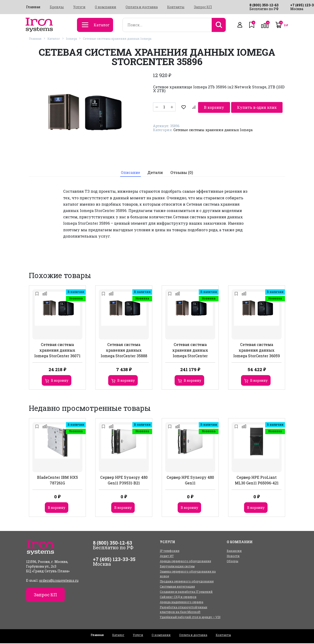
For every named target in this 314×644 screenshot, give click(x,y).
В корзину (195, 107)
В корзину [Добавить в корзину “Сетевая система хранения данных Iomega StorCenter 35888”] (126, 381)
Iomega (71, 39)
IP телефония (170, 551)
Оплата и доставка (142, 7)
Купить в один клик (239, 107)
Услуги (79, 7)
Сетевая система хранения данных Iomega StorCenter (190, 351)
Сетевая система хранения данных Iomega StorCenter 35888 (124, 351)
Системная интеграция (177, 587)
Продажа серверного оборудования (187, 582)
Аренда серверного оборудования (185, 562)
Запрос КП (203, 7)
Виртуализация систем (177, 567)
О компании (105, 7)
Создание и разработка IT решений (186, 592)
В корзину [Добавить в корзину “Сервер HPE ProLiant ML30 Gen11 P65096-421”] (256, 508)
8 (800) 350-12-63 (264, 5)
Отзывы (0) (183, 173)
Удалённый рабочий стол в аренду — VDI (190, 618)
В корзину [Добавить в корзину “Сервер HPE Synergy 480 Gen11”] (189, 508)
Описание (130, 173)
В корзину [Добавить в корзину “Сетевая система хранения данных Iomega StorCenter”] (192, 381)
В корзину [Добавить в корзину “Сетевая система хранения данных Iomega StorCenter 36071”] (60, 381)
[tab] (130, 173)
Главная (33, 7)
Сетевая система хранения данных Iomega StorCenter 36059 (257, 351)
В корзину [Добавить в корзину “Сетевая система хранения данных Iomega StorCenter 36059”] (259, 381)
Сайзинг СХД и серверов (178, 597)
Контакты (176, 7)
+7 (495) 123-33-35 (114, 560)
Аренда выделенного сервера (182, 603)
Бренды (57, 7)
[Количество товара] (164, 107)
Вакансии (234, 551)
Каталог (54, 39)
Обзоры (232, 562)
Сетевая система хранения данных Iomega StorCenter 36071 (57, 351)
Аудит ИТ (167, 557)
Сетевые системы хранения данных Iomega (117, 39)
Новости (233, 557)
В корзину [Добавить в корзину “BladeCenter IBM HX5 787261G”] (57, 508)
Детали (156, 173)
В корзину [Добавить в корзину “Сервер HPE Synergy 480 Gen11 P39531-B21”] (123, 508)
